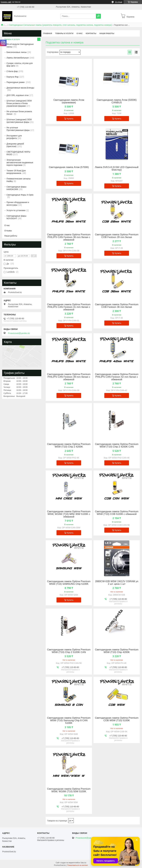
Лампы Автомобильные (18, 58)
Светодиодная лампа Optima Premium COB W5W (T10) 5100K (117, 719)
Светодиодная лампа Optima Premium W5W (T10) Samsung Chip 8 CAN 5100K (69, 721)
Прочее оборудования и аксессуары (18, 204)
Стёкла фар (12, 71)
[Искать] (98, 16)
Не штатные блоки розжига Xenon (19, 113)
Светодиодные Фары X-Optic (20, 195)
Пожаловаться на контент (78, 865)
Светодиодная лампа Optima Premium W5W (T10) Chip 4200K (117, 651)
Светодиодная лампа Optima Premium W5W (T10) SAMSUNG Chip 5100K (69, 583)
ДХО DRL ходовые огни (18, 95)
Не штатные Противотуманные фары (18, 129)
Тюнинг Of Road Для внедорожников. (16, 172)
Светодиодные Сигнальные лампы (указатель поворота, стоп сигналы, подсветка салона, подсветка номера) (60, 25)
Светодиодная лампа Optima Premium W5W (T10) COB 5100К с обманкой (117, 513)
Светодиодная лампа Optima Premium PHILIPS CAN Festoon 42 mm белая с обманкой (117, 377)
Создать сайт (6, 2)
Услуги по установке (16, 210)
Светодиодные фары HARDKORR (16, 188)
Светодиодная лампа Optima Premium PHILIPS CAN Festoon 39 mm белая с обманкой (69, 377)
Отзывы (8, 231)
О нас (80, 33)
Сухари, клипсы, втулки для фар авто (20, 65)
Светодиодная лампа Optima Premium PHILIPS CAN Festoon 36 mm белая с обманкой (69, 237)
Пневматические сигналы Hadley (19, 180)
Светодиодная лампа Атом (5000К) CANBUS (117, 101)
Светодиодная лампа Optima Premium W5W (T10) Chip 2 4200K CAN (117, 445)
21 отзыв (119, 2)
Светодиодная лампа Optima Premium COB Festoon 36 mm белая (117, 306)
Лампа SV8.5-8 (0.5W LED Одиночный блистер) (117, 169)
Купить (70, 119)
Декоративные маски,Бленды (20, 88)
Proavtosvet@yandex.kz (19, 333)
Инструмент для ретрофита (14, 137)
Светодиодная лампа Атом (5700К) (69, 167)
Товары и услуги (64, 33)
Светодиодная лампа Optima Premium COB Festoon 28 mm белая (117, 236)
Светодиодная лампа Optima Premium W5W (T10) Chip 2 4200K (69, 445)
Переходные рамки (16, 82)
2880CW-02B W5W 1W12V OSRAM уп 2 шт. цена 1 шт (117, 583)
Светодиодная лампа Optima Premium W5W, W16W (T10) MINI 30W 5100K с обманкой (69, 514)
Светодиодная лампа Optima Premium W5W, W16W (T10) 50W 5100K (69, 790)
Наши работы (107, 33)
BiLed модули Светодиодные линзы (20, 45)
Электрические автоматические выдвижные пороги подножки (20, 162)
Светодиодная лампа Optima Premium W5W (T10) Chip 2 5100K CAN (69, 651)
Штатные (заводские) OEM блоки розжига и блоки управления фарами (19, 103)
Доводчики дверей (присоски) (15, 145)
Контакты (91, 33)
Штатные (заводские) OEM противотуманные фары (19, 121)
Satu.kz (83, 863)
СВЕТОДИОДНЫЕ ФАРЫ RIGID (18, 153)
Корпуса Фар (13, 77)
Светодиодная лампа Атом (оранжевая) (69, 101)
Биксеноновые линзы (17, 52)
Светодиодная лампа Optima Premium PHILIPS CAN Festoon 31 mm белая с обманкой (69, 307)
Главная (47, 33)
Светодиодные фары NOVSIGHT (16, 217)
